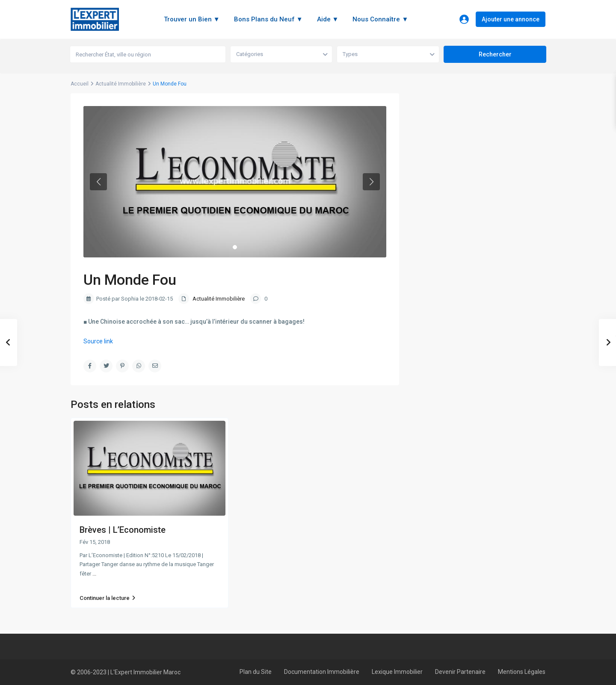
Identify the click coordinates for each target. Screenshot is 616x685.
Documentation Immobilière (322, 672)
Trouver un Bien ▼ (192, 19)
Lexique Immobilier (397, 672)
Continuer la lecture (107, 598)
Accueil (80, 84)
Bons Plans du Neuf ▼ (268, 19)
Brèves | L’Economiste (123, 530)
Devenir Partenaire (460, 672)
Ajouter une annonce (511, 19)
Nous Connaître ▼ (380, 19)
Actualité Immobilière (121, 84)
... (94, 574)
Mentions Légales (522, 672)
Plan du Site (256, 672)
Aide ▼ (328, 19)
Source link (98, 341)
